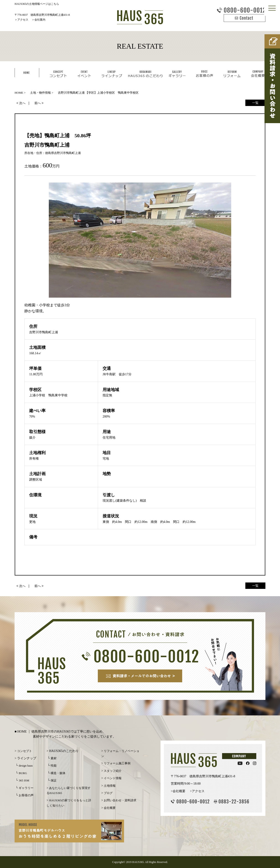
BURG (23, 773)
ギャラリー (26, 788)
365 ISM (24, 780)
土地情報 (110, 786)
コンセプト (25, 751)
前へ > (39, 103)
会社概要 (110, 808)
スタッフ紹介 (113, 771)
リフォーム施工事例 (117, 763)
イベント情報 (113, 778)
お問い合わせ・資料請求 (120, 800)
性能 (54, 766)
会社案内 (40, 20)
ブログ (108, 793)
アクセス (23, 20)
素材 (54, 758)
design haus (26, 766)
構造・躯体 (58, 773)
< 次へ (21, 103)
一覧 (255, 103)
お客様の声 (26, 795)
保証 (54, 780)
